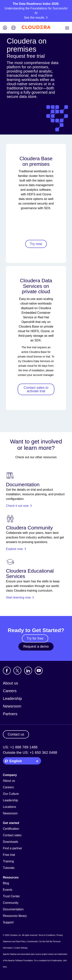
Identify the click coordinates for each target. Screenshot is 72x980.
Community (11, 903)
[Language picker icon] (13, 28)
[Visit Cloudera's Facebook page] (7, 671)
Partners (10, 714)
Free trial (9, 855)
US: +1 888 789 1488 (20, 747)
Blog (6, 883)
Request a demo (36, 646)
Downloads (10, 842)
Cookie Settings (21, 948)
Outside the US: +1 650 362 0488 (30, 753)
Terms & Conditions (47, 935)
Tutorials (9, 868)
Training (8, 861)
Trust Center (11, 896)
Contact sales (12, 835)
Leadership (12, 698)
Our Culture (11, 794)
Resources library (15, 916)
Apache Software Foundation (20, 961)
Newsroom (12, 706)
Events (8, 890)
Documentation (13, 909)
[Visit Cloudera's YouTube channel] (39, 671)
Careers (10, 691)
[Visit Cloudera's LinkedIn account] (28, 671)
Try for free (35, 638)
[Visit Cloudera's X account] (17, 671)
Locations (10, 807)
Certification (11, 829)
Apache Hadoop (10, 954)
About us (10, 683)
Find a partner (12, 848)
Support (8, 922)
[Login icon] (5, 28)
